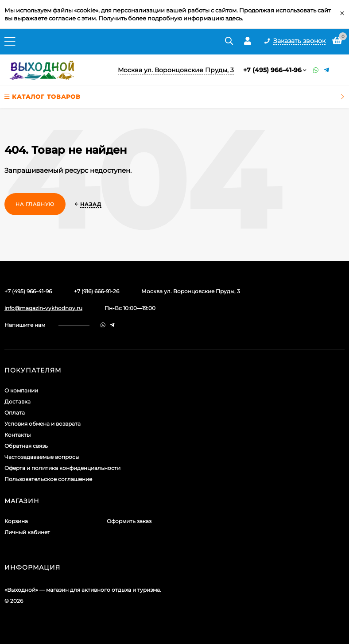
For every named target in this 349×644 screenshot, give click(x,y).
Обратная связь (26, 446)
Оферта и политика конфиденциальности (62, 468)
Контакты (17, 435)
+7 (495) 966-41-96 (272, 70)
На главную (35, 204)
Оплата (15, 413)
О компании (21, 390)
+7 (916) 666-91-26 (97, 291)
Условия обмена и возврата (43, 424)
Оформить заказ (129, 521)
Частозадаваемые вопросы (42, 457)
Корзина (16, 521)
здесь (234, 18)
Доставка (17, 402)
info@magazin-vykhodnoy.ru (43, 308)
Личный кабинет (27, 532)
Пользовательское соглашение (48, 479)
